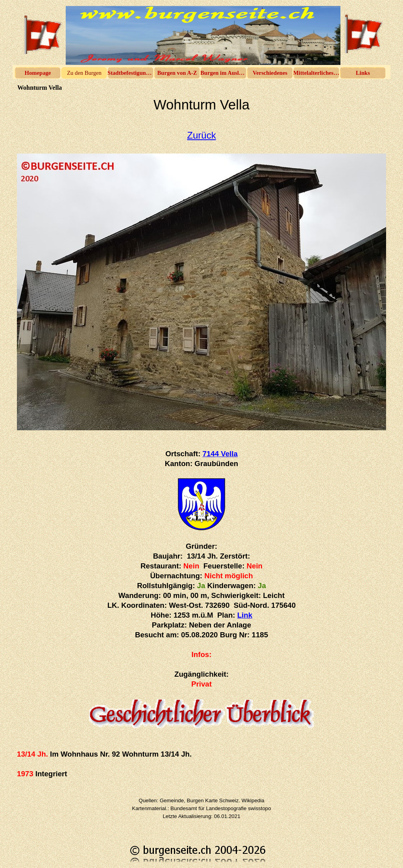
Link (245, 615)
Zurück (201, 135)
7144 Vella (220, 454)
